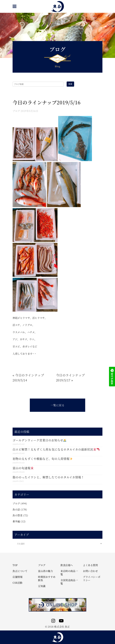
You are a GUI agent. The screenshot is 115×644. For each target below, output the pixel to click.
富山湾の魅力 (46, 571)
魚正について (20, 571)
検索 (70, 84)
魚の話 (16, 509)
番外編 (16, 521)
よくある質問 (90, 565)
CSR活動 (18, 583)
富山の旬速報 (23, 468)
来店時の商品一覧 (69, 573)
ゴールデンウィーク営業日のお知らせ (39, 440)
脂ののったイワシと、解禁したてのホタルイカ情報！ (48, 477)
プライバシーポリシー (92, 579)
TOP (15, 565)
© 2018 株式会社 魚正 (57, 627)
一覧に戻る (58, 405)
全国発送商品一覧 (69, 582)
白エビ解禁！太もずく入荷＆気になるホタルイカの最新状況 (56, 449)
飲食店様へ (67, 565)
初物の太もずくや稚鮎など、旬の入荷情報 (43, 459)
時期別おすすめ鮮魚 (47, 579)
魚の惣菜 (18, 515)
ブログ (16, 111)
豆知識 (42, 586)
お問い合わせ (90, 571)
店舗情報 (18, 577)
